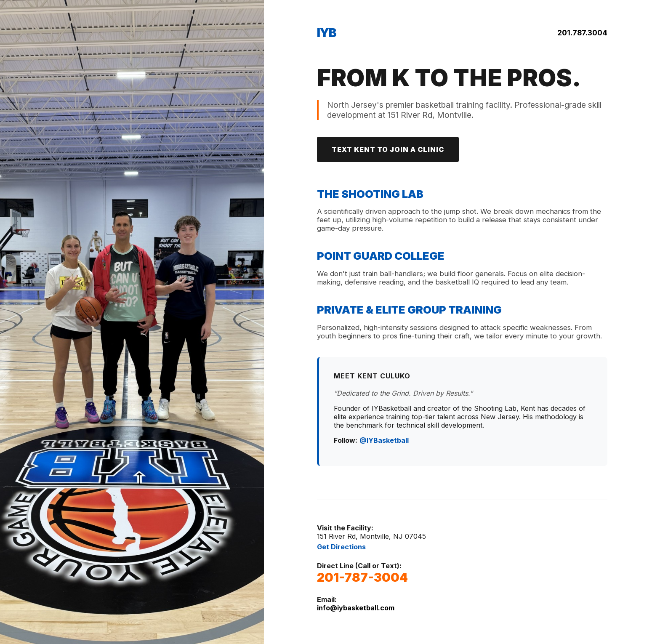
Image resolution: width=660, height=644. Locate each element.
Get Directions (341, 547)
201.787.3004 (582, 33)
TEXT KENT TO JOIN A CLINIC (388, 149)
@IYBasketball (384, 440)
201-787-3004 (362, 577)
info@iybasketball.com (356, 608)
